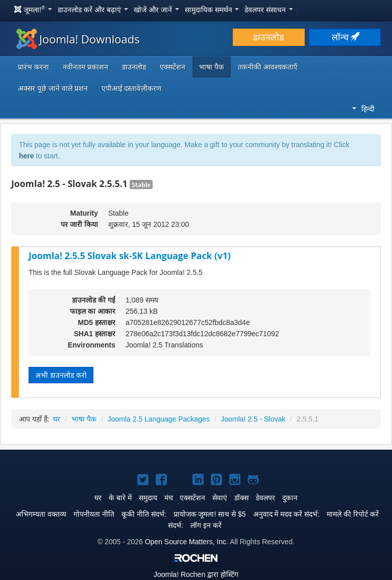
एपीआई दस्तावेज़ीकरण (132, 88)
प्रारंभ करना (33, 67)
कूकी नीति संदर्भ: (144, 514)
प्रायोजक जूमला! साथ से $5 (210, 514)
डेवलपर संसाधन (269, 10)
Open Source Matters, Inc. (187, 542)
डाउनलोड (268, 37)
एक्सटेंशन (173, 67)
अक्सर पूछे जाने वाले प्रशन (53, 88)
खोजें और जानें (156, 10)
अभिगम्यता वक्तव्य (41, 514)
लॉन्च (345, 37)
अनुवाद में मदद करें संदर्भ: (286, 514)
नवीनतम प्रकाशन (85, 67)
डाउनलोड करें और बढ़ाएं (93, 10)
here (27, 156)
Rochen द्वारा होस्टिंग (196, 574)
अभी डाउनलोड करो (61, 375)
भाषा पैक (212, 67)
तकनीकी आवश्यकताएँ (268, 67)
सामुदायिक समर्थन (212, 10)
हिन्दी (363, 109)
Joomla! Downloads (78, 39)
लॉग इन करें (206, 525)
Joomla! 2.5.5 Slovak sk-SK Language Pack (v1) (130, 256)
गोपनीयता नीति (94, 514)
